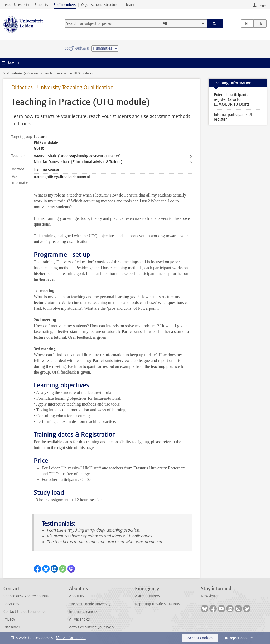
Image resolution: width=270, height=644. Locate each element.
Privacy (9, 619)
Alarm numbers (147, 596)
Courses (33, 73)
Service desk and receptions (26, 596)
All (165, 23)
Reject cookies (241, 638)
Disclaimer (12, 627)
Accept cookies (200, 638)
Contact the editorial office (25, 612)
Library (129, 5)
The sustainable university (90, 604)
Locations (11, 604)
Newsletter (210, 596)
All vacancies (79, 619)
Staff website (13, 73)
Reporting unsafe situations (157, 604)
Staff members (65, 5)
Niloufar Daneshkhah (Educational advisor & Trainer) (78, 162)
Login (263, 5)
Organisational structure (100, 5)
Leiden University (16, 5)
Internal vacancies (84, 612)
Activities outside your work (92, 627)
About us (76, 596)
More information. (71, 638)
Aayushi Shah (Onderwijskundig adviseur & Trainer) (77, 156)
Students (41, 5)
